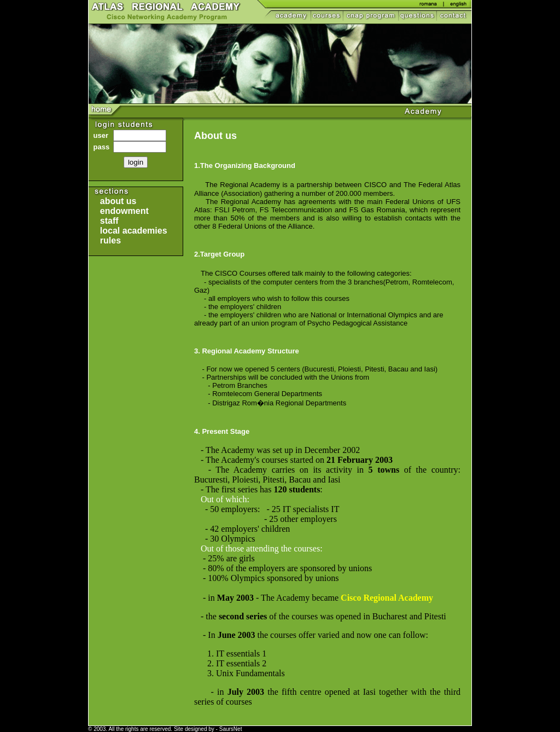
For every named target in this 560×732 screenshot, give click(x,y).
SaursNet (231, 729)
